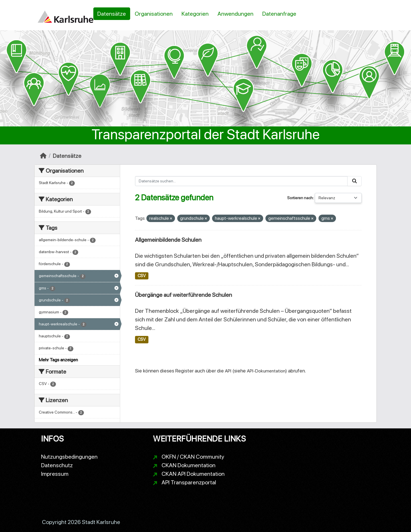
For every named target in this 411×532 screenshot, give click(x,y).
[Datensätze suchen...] (241, 181)
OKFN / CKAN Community (193, 457)
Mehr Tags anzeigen (58, 360)
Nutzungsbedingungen (69, 457)
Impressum (55, 474)
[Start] (43, 156)
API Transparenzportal (189, 482)
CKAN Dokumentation (189, 465)
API (228, 371)
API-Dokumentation (266, 371)
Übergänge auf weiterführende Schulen (184, 295)
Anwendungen (235, 14)
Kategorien (195, 14)
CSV (142, 276)
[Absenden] (354, 181)
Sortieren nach (300, 198)
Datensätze (112, 14)
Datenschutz (57, 465)
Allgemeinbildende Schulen (168, 240)
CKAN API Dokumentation (193, 474)
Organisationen (154, 14)
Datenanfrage (279, 14)
